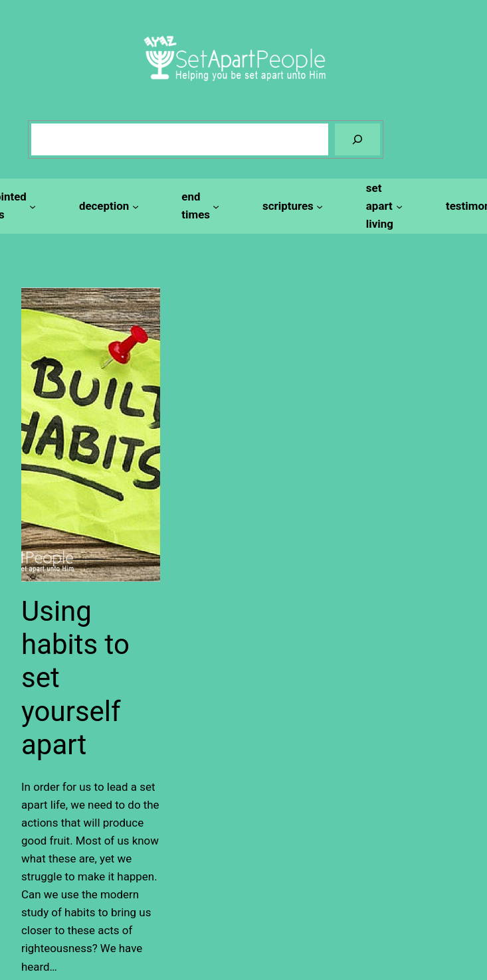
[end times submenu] (198, 206)
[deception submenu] (107, 206)
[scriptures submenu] (291, 206)
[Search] (357, 139)
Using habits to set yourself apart (75, 678)
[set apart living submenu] (383, 206)
